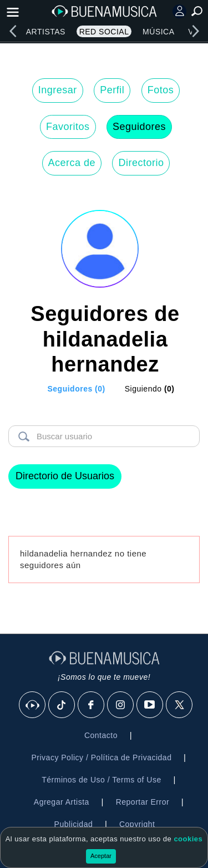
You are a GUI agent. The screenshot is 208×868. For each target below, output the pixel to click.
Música (158, 32)
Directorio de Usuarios (65, 476)
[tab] (69, 389)
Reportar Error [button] (143, 802)
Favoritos (68, 127)
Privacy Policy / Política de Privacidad (101, 757)
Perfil (112, 90)
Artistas (46, 32)
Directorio (141, 163)
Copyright (137, 824)
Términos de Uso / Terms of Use (101, 780)
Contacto (101, 735)
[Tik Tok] (62, 705)
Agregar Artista (62, 802)
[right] (195, 31)
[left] (13, 31)
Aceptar (101, 856)
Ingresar (58, 90)
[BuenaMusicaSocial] (33, 705)
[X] (180, 705)
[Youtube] (150, 705)
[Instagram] (121, 705)
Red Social (104, 32)
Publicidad (74, 824)
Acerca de (72, 163)
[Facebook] (92, 705)
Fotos (161, 90)
